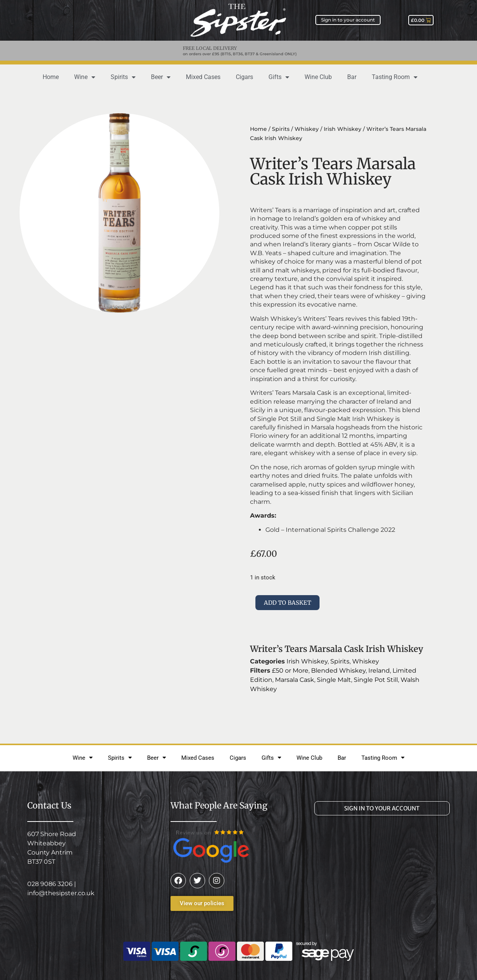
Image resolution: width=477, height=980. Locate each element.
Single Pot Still (376, 680)
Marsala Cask (295, 680)
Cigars (244, 77)
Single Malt (334, 680)
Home (51, 77)
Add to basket (287, 603)
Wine (85, 77)
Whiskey (307, 129)
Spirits (123, 77)
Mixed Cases (203, 77)
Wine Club (318, 77)
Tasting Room (395, 77)
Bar (352, 77)
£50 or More (290, 671)
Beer (161, 77)
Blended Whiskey (338, 671)
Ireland (379, 671)
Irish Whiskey (343, 129)
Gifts (279, 77)
